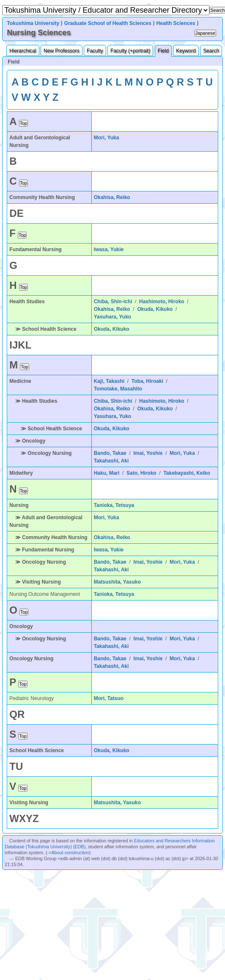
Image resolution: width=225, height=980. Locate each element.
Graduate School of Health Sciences (108, 23)
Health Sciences (176, 23)
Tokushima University (33, 23)
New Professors (62, 51)
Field (163, 51)
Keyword (186, 51)
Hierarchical (23, 51)
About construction (70, 853)
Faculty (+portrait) (130, 51)
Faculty (95, 51)
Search (211, 51)
